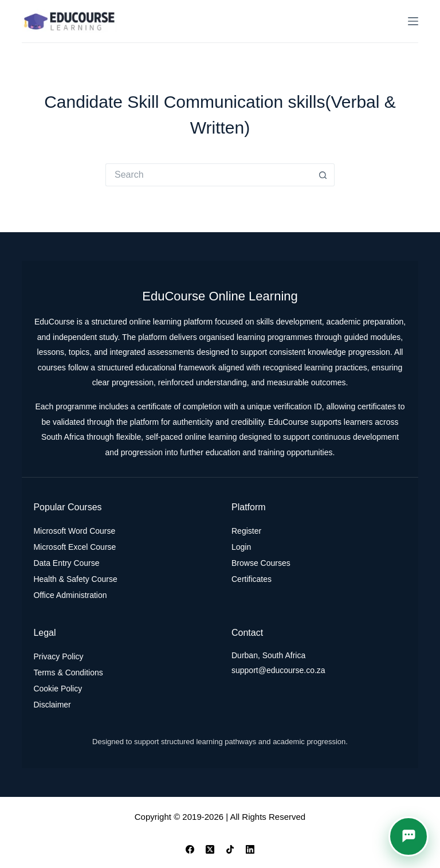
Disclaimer (52, 705)
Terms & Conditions (68, 672)
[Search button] (323, 175)
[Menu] (413, 21)
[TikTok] (230, 849)
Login (241, 547)
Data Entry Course (66, 563)
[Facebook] (190, 849)
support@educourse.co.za (278, 670)
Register (246, 531)
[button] (408, 836)
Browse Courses (261, 563)
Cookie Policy (58, 689)
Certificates (252, 579)
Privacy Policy (58, 656)
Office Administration (70, 595)
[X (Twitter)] (210, 849)
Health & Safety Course (75, 579)
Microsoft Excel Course (74, 547)
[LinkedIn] (250, 849)
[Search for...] (209, 175)
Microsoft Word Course (74, 531)
